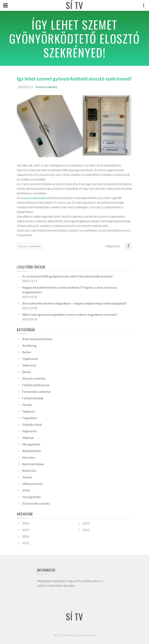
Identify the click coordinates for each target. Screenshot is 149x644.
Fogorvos (29, 411)
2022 (86, 523)
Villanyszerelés (32, 484)
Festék (27, 405)
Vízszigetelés (31, 497)
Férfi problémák (33, 398)
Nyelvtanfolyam (33, 464)
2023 (26, 543)
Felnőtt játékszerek (36, 385)
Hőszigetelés (31, 444)
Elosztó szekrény (46, 87)
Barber (27, 352)
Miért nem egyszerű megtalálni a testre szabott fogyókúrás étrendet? (70, 315)
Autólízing (29, 346)
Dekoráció (29, 365)
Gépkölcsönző (32, 424)
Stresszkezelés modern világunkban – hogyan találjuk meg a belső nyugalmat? (74, 303)
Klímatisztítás (32, 451)
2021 (86, 530)
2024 (26, 536)
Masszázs (29, 457)
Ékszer (27, 372)
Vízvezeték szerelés (36, 503)
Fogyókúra (29, 418)
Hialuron (28, 438)
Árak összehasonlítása (37, 339)
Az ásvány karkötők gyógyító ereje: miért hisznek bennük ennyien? (67, 276)
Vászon (27, 477)
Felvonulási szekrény (36, 392)
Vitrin (26, 490)
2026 (26, 523)
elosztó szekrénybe (33, 198)
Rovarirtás (29, 471)
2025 (26, 530)
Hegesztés (29, 431)
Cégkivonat (30, 359)
